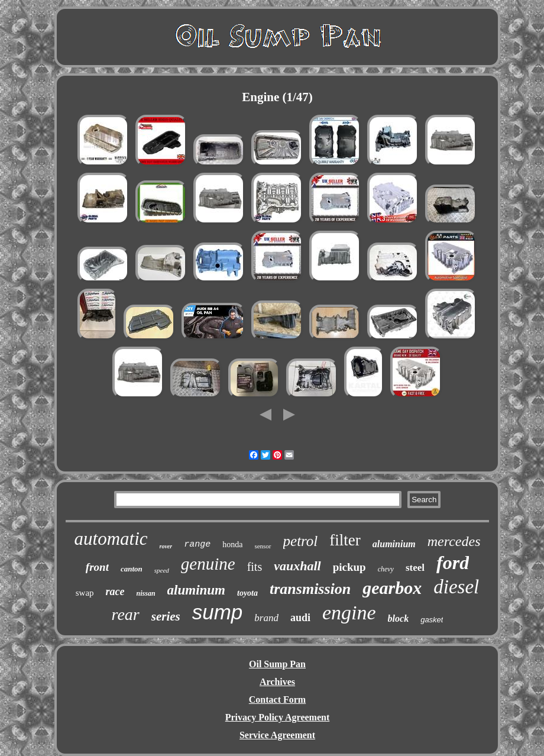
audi (300, 618)
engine (349, 613)
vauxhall (297, 566)
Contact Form (277, 700)
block (399, 618)
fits (255, 567)
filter (345, 540)
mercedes (454, 541)
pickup (349, 567)
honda (232, 545)
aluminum (196, 590)
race (115, 592)
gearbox (392, 588)
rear (126, 614)
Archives (277, 682)
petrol (301, 541)
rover (166, 546)
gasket (432, 620)
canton (132, 569)
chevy (386, 569)
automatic (111, 539)
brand (266, 618)
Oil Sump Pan (277, 664)
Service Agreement (277, 735)
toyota (247, 593)
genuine (208, 564)
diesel (456, 587)
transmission (310, 589)
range (197, 545)
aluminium (394, 544)
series (166, 616)
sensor (263, 546)
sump (218, 612)
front (97, 567)
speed (162, 570)
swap (85, 593)
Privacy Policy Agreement (278, 717)
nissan (146, 593)
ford (453, 563)
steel (415, 568)
